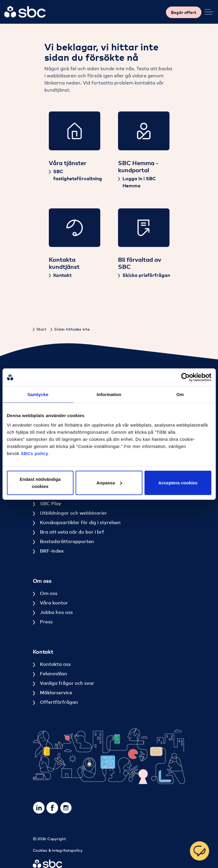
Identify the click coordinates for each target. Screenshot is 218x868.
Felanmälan (53, 674)
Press (46, 622)
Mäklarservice (55, 693)
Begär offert (184, 12)
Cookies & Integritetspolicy (58, 850)
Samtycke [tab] (38, 394)
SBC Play (50, 503)
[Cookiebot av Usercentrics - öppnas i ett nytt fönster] (185, 377)
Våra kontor (53, 603)
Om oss (48, 593)
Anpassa (109, 482)
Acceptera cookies (178, 482)
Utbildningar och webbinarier (73, 513)
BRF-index (51, 551)
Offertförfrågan (58, 702)
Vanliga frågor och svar (67, 683)
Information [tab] (109, 394)
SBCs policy (34, 453)
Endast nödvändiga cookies (40, 482)
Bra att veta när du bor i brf (71, 532)
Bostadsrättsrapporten (66, 541)
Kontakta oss (55, 664)
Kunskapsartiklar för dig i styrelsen (80, 522)
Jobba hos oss (56, 612)
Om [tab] (180, 394)
